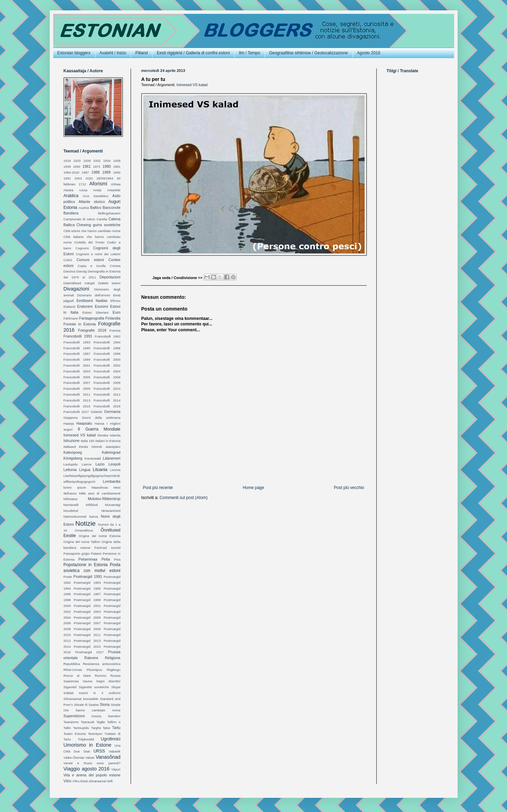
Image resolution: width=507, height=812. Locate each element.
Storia (105, 704)
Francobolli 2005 (77, 377)
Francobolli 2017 (76, 412)
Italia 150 (88, 441)
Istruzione (72, 441)
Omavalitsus (84, 530)
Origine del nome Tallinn (82, 542)
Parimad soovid (107, 548)
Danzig (82, 271)
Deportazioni (110, 277)
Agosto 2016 (369, 53)
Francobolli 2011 (77, 394)
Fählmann (71, 318)
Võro (68, 781)
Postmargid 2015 (87, 647)
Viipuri (116, 769)
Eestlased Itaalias (92, 301)
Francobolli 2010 (107, 389)
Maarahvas (100, 487)
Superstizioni (74, 716)
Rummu (101, 676)
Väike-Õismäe (74, 758)
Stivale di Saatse (86, 705)
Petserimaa (88, 559)
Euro (117, 312)
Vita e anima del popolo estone (92, 775)
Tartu (116, 728)
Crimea (115, 266)
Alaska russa (76, 190)
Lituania (100, 470)
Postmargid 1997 (87, 594)
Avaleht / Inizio (113, 53)
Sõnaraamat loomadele (81, 699)
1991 (67, 178)
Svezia (96, 716)
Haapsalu (84, 423)
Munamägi (113, 505)
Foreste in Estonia (80, 324)
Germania (112, 412)
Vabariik (115, 751)
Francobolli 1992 (108, 336)
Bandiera (71, 213)
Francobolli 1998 (107, 354)
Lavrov (87, 464)
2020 (89, 178)
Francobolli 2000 (107, 359)
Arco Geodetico (96, 196)
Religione (112, 658)
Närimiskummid (75, 516)
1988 (96, 172)
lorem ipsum (75, 487)
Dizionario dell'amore (94, 295)
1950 (77, 167)
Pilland (141, 53)
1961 (87, 166)
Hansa (100, 423)
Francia (115, 330)
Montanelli (71, 505)
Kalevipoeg (73, 452)
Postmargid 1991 (88, 576)
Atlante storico (92, 202)
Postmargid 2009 (87, 629)
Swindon (114, 716)
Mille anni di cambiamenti (100, 493)
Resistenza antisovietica (102, 664)
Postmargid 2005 (87, 617)
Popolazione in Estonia (86, 565)
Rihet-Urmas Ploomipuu (83, 670)
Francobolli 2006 (107, 377)
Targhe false (100, 728)
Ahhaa (116, 184)
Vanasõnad (108, 757)
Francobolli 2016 (107, 406)
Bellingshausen (109, 213)
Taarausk (88, 722)
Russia (115, 676)
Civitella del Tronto (90, 242)
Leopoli (115, 464)
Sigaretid (70, 687)
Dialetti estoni (109, 283)
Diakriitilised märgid (79, 283)
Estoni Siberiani (96, 312)
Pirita (106, 559)
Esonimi (101, 306)
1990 (117, 172)
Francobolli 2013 (77, 400)
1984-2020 (72, 172)
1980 (107, 166)
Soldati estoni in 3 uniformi (92, 693)
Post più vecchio (349, 488)
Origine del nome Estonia (99, 536)
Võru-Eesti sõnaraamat (89, 781)
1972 (97, 167)
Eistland (69, 307)
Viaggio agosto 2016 (87, 769)
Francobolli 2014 (107, 400)
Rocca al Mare (77, 676)
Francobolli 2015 (77, 406)
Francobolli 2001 (77, 365)
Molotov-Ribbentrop (104, 499)
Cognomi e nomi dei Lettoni (98, 254)
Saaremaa (71, 681)
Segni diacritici (108, 681)
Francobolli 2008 (107, 383)
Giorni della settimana (101, 418)
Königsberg (73, 458)
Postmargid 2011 (87, 635)
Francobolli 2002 (107, 365)
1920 (77, 161)
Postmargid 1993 (87, 583)
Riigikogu (114, 670)
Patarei (96, 553)
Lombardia (111, 481)
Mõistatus (71, 499)
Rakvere (91, 658)
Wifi (110, 781)
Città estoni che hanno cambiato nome (92, 231)
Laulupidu (71, 464)
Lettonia (70, 470)
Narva (94, 516)
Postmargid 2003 (87, 612)
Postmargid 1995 (87, 588)
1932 (97, 161)
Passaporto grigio (77, 553)
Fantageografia (92, 318)
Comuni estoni (90, 260)
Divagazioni (76, 289)
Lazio (100, 464)
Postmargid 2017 (89, 652)
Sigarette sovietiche (94, 687)
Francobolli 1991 (78, 336)
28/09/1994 (105, 178)
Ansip (97, 190)
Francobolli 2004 (107, 371)
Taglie (101, 722)
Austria (84, 208)
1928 (87, 161)
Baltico (96, 207)
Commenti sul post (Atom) (184, 498)
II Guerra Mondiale (99, 429)
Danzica (70, 271)
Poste (68, 577)
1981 (117, 167)
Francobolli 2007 (77, 383)
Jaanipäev (113, 447)
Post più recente (158, 488)
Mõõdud (92, 505)
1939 (67, 167)
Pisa (117, 559)
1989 (106, 172)
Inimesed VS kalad (192, 85)
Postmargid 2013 (87, 641)
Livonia (115, 470)
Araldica (71, 196)
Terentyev (95, 734)
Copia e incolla (91, 266)
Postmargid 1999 (87, 600)
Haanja (69, 423)
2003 (78, 178)
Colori (68, 260)
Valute (90, 758)
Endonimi (85, 306)
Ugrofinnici (111, 739)
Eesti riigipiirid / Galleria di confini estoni (193, 53)
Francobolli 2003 (77, 371)
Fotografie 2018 (92, 330)
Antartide (114, 190)
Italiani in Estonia (108, 441)
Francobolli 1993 (77, 342)
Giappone (71, 418)
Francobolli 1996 (107, 348)
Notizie (86, 523)
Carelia (102, 219)
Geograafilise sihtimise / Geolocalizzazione (309, 53)
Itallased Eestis (76, 447)
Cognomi (82, 248)
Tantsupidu (81, 728)
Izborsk (97, 447)
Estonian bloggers (74, 53)
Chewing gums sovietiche (98, 225)
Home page (253, 488)
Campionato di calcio (79, 219)
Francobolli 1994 (107, 342)
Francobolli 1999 (77, 359)
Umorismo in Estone (88, 745)
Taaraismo (71, 722)
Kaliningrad (111, 452)
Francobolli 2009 (77, 389)
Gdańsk (97, 412)
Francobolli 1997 (77, 354)
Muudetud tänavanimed (92, 511)
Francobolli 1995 (77, 348)
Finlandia (113, 318)
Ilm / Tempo (250, 53)
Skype (116, 687)
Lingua (85, 470)
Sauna (87, 681)
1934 (107, 161)
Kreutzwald (92, 458)
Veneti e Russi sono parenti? (92, 763)
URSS (99, 751)
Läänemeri (111, 458)
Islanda (115, 435)
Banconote (112, 207)
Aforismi (98, 184)
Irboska (103, 435)
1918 (67, 161)
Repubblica (72, 664)
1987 (85, 172)
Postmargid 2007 (87, 623)
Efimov (115, 301)
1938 (117, 161)
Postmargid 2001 (87, 606)
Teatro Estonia (75, 734)
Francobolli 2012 (107, 394)
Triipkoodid (86, 739)
